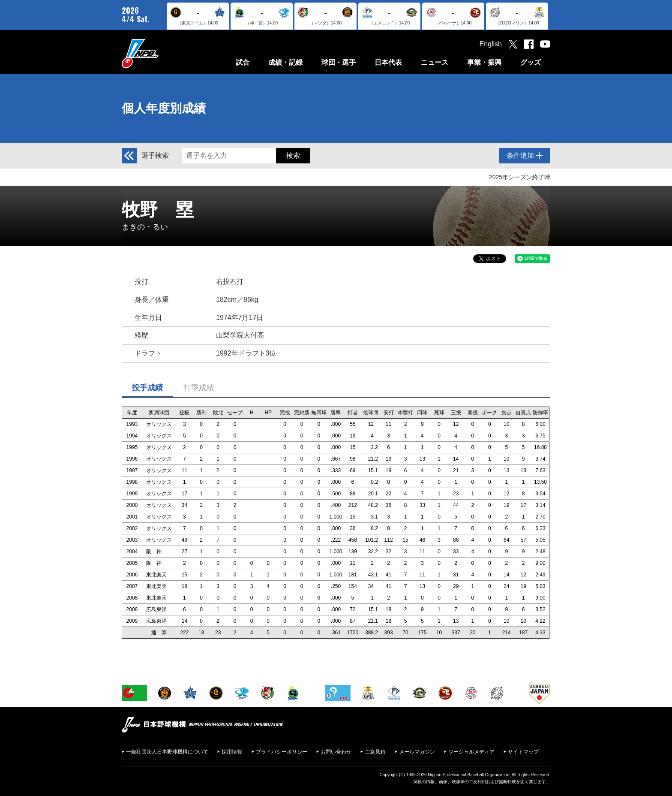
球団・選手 (339, 62)
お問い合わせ (336, 752)
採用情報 (232, 752)
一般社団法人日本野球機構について (167, 752)
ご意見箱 (375, 752)
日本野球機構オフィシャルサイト (162, 53)
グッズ (531, 62)
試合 (243, 62)
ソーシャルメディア (471, 752)
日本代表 (388, 62)
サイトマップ (523, 752)
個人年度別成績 (164, 108)
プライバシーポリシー (282, 752)
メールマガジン (417, 752)
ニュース (435, 62)
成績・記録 (285, 62)
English (491, 44)
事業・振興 (484, 62)
